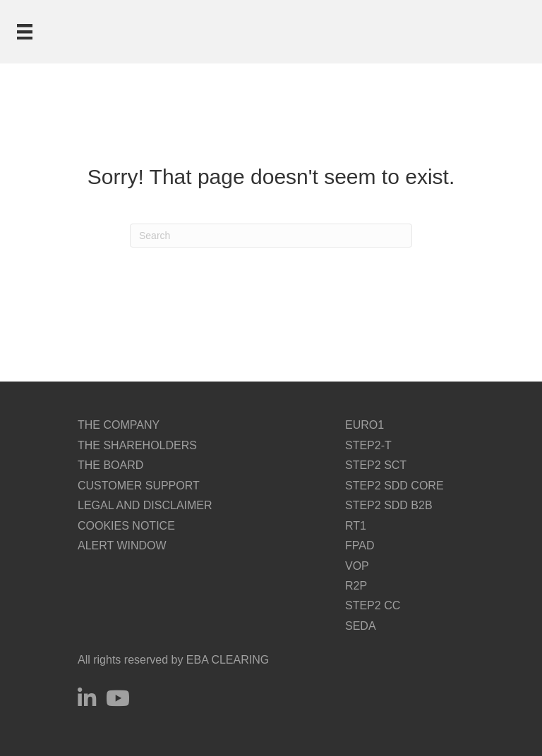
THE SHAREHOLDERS (137, 445)
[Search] (271, 236)
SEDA (361, 626)
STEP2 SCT (376, 465)
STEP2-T (368, 445)
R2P (356, 586)
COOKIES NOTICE (126, 526)
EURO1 (365, 425)
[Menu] (25, 32)
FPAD (360, 545)
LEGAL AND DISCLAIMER (145, 505)
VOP (357, 566)
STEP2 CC (373, 605)
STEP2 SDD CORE (395, 486)
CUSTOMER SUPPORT (139, 486)
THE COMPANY (119, 425)
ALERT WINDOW (122, 545)
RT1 (356, 526)
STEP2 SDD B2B (389, 505)
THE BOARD (110, 465)
